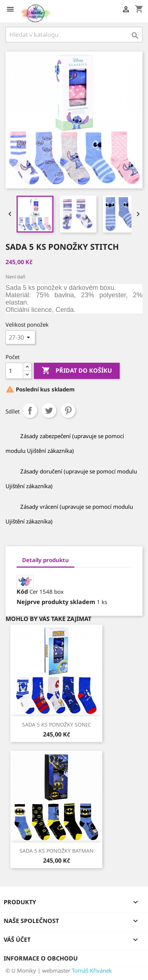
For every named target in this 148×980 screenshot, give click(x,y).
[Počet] (14, 371)
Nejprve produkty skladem (56, 602)
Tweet (49, 411)
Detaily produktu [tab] (45, 560)
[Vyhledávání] (74, 35)
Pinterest (68, 411)
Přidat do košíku (77, 371)
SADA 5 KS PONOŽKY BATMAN (57, 851)
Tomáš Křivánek (92, 970)
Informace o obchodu (41, 958)
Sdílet (30, 411)
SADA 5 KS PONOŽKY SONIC (57, 725)
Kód (22, 592)
